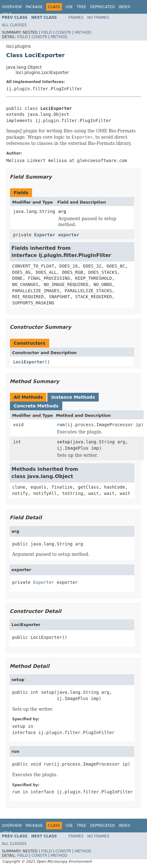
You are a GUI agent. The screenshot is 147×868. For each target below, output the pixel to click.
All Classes (14, 25)
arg (62, 211)
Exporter (44, 235)
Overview (12, 7)
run (61, 425)
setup (64, 442)
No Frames (98, 17)
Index (125, 7)
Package (34, 7)
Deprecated (102, 7)
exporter (69, 235)
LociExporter (29, 362)
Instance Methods (73, 397)
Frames (76, 17)
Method (83, 32)
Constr (63, 32)
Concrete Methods (36, 406)
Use (69, 7)
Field (46, 32)
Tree (81, 7)
